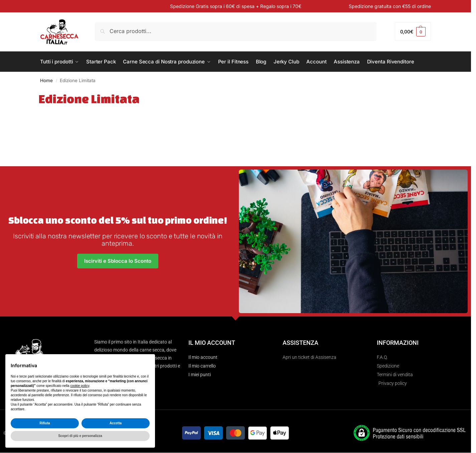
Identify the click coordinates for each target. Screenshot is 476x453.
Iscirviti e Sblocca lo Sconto (118, 261)
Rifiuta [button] (45, 423)
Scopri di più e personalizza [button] (80, 436)
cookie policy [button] (80, 386)
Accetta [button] (116, 423)
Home (46, 80)
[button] (413, 31)
